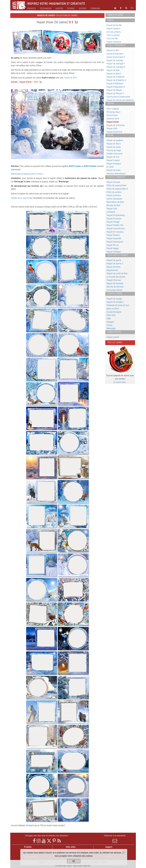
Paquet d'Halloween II (116, 87)
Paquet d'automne (114, 132)
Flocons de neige (114, 150)
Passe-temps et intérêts (118, 255)
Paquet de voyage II (115, 302)
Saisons (111, 104)
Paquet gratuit (113, 337)
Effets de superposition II (117, 189)
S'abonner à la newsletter (115, 839)
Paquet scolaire (113, 29)
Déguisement (112, 270)
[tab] (120, 15)
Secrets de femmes (115, 287)
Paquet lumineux (114, 195)
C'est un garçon (113, 35)
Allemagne (111, 328)
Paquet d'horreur (114, 280)
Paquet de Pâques (114, 90)
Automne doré (113, 119)
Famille (110, 20)
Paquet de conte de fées (117, 273)
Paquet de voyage (114, 299)
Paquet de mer (113, 157)
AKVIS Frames (75, 166)
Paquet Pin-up (113, 245)
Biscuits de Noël (113, 205)
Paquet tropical (113, 160)
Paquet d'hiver (113, 122)
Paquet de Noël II (114, 74)
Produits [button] (32, 9)
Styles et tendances (116, 177)
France (110, 325)
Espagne (110, 322)
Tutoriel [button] (71, 9)
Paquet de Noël (113, 70)
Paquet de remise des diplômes (120, 100)
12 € (71, 22)
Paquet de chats (114, 170)
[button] (18, 124)
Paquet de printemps (116, 125)
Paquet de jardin (114, 147)
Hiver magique (113, 109)
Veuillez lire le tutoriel (20, 198)
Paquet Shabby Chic (115, 225)
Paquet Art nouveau (115, 232)
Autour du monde (115, 294)
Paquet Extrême (114, 267)
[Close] (124, 853)
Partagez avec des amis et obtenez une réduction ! (47, 836)
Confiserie (111, 212)
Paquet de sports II (115, 264)
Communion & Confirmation (118, 97)
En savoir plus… (120, 382)
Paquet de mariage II (116, 64)
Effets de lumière (114, 192)
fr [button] (132, 8)
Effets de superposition (117, 185)
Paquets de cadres (115, 15)
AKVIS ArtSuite (90, 166)
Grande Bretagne (114, 312)
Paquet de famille (114, 25)
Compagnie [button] (95, 9)
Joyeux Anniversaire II (116, 57)
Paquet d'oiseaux (114, 164)
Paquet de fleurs (114, 144)
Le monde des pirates (116, 277)
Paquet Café (112, 209)
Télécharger (46, 9)
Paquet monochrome (116, 229)
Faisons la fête (113, 50)
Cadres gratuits (114, 332)
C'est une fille (112, 38)
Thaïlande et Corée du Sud (118, 305)
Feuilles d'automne (115, 154)
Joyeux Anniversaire (115, 54)
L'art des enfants (114, 32)
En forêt (110, 167)
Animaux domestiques (116, 174)
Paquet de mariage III (116, 67)
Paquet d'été (112, 128)
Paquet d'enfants (114, 42)
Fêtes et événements (116, 45)
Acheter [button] (59, 9)
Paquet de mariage (115, 60)
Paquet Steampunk (115, 242)
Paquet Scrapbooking (116, 215)
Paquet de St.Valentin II (116, 80)
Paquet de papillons (115, 140)
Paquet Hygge (113, 248)
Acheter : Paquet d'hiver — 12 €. (25, 82)
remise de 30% (70, 78)
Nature (110, 135)
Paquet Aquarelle (114, 238)
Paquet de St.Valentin (116, 77)
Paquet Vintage (113, 222)
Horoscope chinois (114, 290)
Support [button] (83, 9)
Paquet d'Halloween (115, 84)
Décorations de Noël (115, 202)
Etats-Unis (111, 315)
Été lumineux (112, 115)
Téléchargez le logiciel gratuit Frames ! (27, 174)
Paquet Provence (114, 219)
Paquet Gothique (114, 252)
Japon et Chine (113, 309)
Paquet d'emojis (113, 182)
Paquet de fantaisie (115, 283)
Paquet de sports (114, 260)
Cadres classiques (114, 199)
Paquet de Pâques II (115, 93)
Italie (109, 319)
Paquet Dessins (113, 235)
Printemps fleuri (113, 112)
